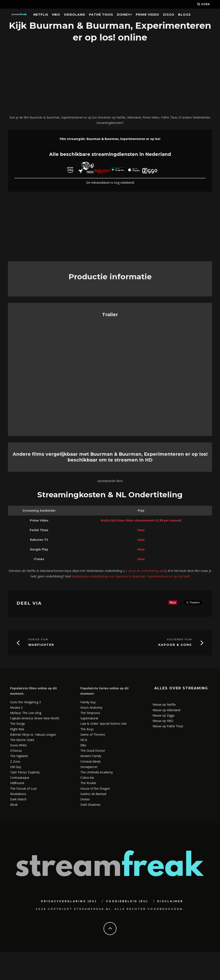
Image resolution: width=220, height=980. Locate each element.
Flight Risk (17, 729)
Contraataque (20, 778)
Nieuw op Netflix (164, 704)
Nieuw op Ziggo (164, 715)
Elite (83, 745)
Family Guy (88, 702)
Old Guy (16, 767)
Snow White (18, 745)
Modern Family (91, 756)
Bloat (14, 805)
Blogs (184, 15)
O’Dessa (16, 751)
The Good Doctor (93, 751)
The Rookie (88, 783)
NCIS (84, 740)
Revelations (18, 794)
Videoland (75, 15)
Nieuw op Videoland (166, 710)
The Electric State (22, 740)
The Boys (87, 729)
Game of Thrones (93, 734)
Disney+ (125, 15)
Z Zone (15, 761)
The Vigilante (19, 756)
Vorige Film (38, 640)
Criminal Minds (91, 761)
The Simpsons (90, 713)
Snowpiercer (89, 767)
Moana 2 (16, 707)
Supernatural (89, 718)
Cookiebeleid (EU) (127, 901)
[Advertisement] (110, 79)
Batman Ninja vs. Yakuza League (33, 734)
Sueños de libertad (93, 794)
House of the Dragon (95, 788)
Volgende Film (179, 640)
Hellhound (17, 783)
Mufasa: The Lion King (26, 713)
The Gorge (18, 724)
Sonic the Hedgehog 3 (25, 702)
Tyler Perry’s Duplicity (25, 772)
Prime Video (147, 15)
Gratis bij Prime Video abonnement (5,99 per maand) (141, 520)
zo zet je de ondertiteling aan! (144, 571)
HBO (56, 15)
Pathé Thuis (101, 15)
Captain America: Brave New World (34, 718)
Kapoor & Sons (175, 645)
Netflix (41, 15)
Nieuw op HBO (163, 721)
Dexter (85, 799)
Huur (141, 530)
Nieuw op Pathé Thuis (168, 726)
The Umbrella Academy (97, 772)
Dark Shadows (90, 805)
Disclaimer (170, 901)
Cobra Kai (87, 778)
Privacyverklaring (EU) (69, 901)
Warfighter (41, 645)
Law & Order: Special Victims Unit (103, 724)
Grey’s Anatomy (91, 707)
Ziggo (169, 15)
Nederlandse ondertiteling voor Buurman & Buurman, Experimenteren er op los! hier (130, 576)
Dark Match (18, 799)
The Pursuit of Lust (23, 788)
